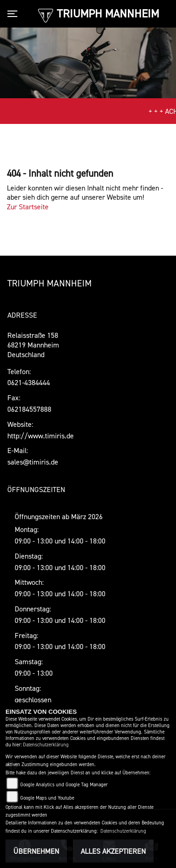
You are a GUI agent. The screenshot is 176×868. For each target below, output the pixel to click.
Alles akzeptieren (113, 851)
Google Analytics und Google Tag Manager (64, 785)
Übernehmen (36, 851)
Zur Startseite (28, 207)
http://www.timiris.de (41, 436)
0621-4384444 (29, 382)
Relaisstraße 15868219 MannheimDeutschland (33, 345)
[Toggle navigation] (14, 14)
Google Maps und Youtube (47, 798)
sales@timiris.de (33, 462)
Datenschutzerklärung (46, 745)
